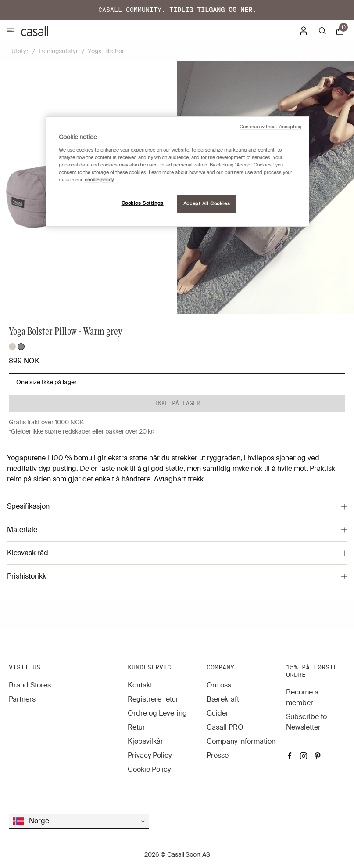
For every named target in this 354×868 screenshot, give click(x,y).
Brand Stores (30, 685)
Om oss (219, 685)
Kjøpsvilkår (145, 741)
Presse (218, 755)
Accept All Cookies (207, 204)
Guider (218, 713)
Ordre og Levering (157, 713)
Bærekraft (223, 699)
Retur (136, 727)
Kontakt (140, 685)
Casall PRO (225, 727)
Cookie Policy (149, 769)
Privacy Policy (150, 755)
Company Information (241, 741)
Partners (22, 699)
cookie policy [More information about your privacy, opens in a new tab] (99, 180)
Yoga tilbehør (106, 51)
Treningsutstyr (58, 51)
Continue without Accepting (271, 127)
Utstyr (20, 51)
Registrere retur (153, 699)
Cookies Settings (143, 203)
